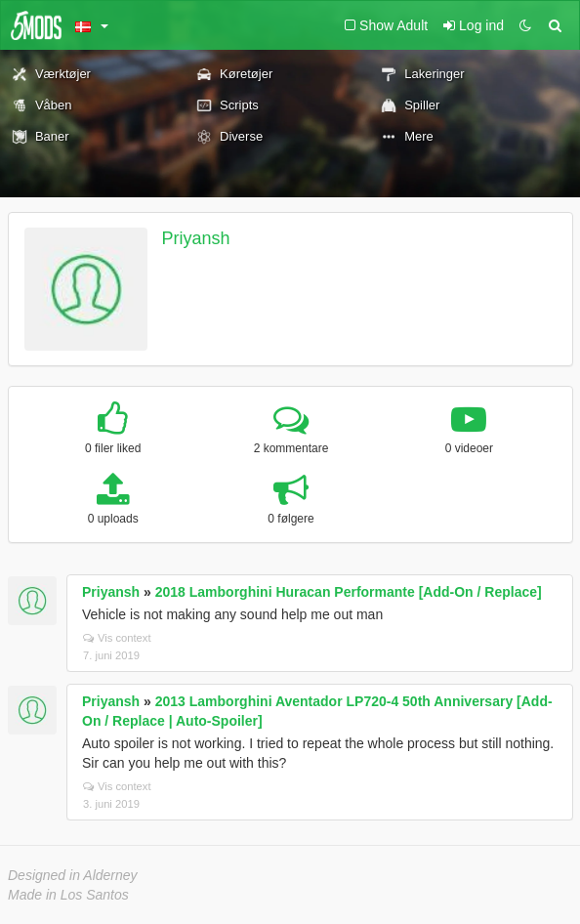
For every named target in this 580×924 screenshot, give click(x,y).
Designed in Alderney (73, 875)
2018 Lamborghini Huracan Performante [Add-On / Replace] (349, 592)
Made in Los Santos (68, 895)
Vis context (117, 638)
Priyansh (196, 238)
